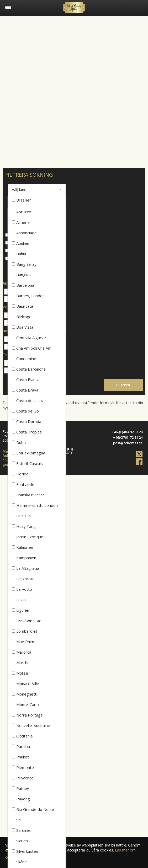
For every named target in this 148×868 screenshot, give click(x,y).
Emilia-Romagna (28, 453)
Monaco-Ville (25, 683)
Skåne (19, 862)
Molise (20, 673)
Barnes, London (28, 296)
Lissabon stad (27, 621)
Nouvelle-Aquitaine (31, 725)
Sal (17, 820)
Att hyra (15, 259)
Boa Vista (23, 327)
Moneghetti (25, 694)
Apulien (20, 243)
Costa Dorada (27, 421)
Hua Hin (21, 516)
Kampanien (24, 558)
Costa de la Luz (28, 400)
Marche (21, 663)
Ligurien (21, 610)
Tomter (14, 251)
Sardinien (22, 830)
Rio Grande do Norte (33, 809)
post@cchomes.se (128, 443)
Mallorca (22, 652)
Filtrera (123, 385)
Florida (20, 474)
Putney (20, 788)
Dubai (19, 442)
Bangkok (22, 275)
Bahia (19, 254)
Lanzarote (23, 579)
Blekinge (22, 317)
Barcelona (23, 285)
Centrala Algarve (29, 338)
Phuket (20, 757)
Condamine (24, 359)
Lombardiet (25, 631)
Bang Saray (24, 264)
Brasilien (22, 200)
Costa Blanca (26, 379)
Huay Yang (24, 526)
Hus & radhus (20, 235)
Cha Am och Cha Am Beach (32, 349)
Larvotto (22, 589)
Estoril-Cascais (27, 463)
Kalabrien (22, 547)
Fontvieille (23, 484)
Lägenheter (18, 243)
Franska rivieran (28, 495)
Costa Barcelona (29, 369)
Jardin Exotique (28, 537)
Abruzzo (22, 212)
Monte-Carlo (25, 704)
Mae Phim (23, 642)
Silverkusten (25, 851)
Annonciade (24, 233)
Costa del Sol (26, 411)
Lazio (19, 600)
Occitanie (22, 736)
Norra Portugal (28, 715)
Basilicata (22, 306)
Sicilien (20, 841)
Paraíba (21, 746)
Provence (23, 778)
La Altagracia (25, 568)
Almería (21, 222)
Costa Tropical (27, 432)
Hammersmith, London (35, 505)
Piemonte (23, 767)
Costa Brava (25, 390)
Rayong (21, 799)
